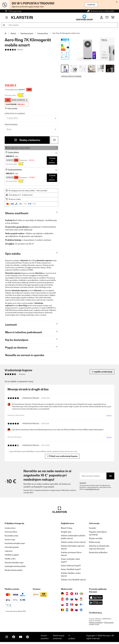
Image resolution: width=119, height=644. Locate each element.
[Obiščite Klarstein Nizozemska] (67, 610)
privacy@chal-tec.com (93, 489)
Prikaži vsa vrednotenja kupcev (62, 456)
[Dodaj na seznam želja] (54, 140)
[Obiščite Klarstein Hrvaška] (67, 604)
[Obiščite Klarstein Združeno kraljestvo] (67, 599)
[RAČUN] (101, 17)
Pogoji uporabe (94, 624)
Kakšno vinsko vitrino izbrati (73, 542)
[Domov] (8, 33)
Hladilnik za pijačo (13, 554)
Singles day (66, 532)
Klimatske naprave (28, 33)
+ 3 (110, 69)
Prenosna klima (45, 33)
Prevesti (109, 415)
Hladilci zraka (11, 558)
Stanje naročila (96, 538)
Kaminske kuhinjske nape (16, 543)
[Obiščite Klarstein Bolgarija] (76, 604)
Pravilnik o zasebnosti (96, 622)
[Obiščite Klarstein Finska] (81, 604)
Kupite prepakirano (16, 169)
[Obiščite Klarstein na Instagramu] (7, 638)
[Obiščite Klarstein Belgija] (62, 610)
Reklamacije (94, 542)
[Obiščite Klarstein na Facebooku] (15, 638)
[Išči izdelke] (59, 25)
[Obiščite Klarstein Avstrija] (67, 594)
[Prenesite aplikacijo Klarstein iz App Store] (96, 597)
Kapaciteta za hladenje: (15, 113)
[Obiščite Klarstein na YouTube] (22, 638)
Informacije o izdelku (10, 95)
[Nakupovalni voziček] (113, 17)
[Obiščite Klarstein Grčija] (81, 610)
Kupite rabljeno (14, 152)
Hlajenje (14, 33)
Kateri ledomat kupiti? (71, 565)
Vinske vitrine (11, 528)
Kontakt (93, 528)
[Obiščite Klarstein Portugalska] (72, 610)
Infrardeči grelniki (13, 547)
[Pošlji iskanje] (4, 25)
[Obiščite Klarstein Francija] (76, 594)
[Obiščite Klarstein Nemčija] (62, 594)
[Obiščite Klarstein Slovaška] (72, 599)
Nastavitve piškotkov (98, 552)
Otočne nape (10, 539)
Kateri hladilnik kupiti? (71, 569)
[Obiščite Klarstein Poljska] (62, 604)
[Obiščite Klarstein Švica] (72, 594)
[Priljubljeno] (107, 17)
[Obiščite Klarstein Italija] (81, 594)
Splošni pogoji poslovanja (60, 638)
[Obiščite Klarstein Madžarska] (81, 599)
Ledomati (9, 550)
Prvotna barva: (11, 124)
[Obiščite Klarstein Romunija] (72, 604)
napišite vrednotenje (101, 372)
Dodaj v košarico (27, 140)
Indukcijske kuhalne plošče (16, 565)
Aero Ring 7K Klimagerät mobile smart (68, 33)
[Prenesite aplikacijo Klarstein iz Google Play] (96, 603)
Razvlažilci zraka (12, 535)
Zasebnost (83, 483)
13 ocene (20, 50)
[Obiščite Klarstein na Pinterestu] (30, 638)
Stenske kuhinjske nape (15, 562)
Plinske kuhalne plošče (15, 569)
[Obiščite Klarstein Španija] (62, 599)
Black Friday (67, 528)
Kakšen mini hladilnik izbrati (73, 579)
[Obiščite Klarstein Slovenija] (76, 610)
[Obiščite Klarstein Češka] (76, 599)
